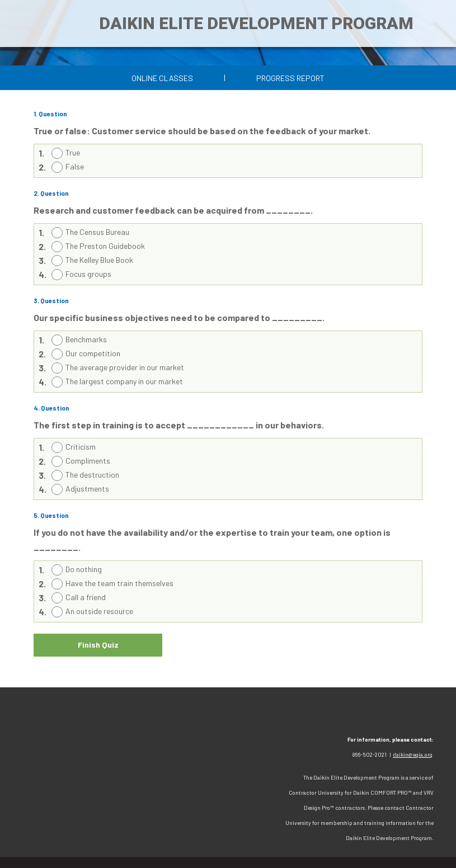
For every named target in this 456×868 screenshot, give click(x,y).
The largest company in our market (124, 381)
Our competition (93, 353)
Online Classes (162, 78)
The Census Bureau (97, 232)
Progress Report (290, 78)
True (73, 152)
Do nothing (84, 569)
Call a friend (86, 597)
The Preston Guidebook (105, 246)
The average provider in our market (125, 367)
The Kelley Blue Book (99, 260)
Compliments (88, 461)
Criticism (81, 447)
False (75, 166)
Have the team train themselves (119, 583)
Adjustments (87, 489)
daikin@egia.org (413, 754)
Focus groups (88, 274)
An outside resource (99, 611)
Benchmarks (86, 339)
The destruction (92, 475)
